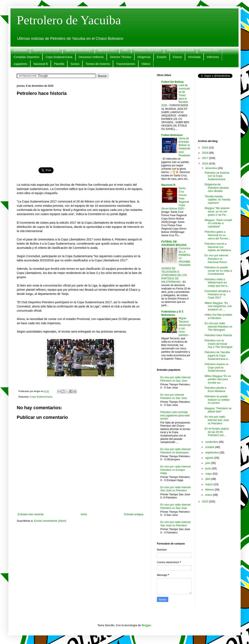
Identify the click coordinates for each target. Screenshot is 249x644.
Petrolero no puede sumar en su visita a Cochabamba (218, 271)
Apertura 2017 (107, 50)
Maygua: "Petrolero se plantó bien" (218, 410)
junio (209, 468)
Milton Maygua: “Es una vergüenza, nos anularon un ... (218, 306)
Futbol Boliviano (172, 135)
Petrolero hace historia (218, 335)
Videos (146, 64)
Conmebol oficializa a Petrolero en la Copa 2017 (218, 294)
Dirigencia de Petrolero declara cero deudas (217, 188)
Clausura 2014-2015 (148, 50)
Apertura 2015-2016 (46, 50)
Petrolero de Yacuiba (69, 20)
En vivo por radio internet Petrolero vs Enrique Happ (175, 470)
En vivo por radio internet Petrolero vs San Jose (175, 506)
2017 (206, 158)
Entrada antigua (134, 514)
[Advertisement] (81, 129)
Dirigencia (144, 57)
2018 (206, 153)
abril (208, 479)
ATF (125, 50)
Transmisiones (126, 64)
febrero (210, 490)
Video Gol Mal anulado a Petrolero (218, 316)
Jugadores (20, 64)
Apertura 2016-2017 (79, 50)
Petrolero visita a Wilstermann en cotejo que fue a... (217, 283)
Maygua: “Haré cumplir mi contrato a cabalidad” (218, 223)
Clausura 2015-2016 (180, 50)
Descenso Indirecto (91, 57)
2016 (206, 163)
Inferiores (213, 57)
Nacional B (41, 64)
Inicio (84, 514)
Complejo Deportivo (26, 57)
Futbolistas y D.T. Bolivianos (173, 313)
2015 (206, 501)
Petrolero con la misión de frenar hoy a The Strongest (218, 344)
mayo (209, 474)
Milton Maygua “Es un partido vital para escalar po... (218, 379)
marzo (209, 484)
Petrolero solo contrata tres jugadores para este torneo (175, 415)
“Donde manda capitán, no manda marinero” (217, 200)
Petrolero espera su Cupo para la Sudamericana (216, 367)
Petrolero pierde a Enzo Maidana (215, 389)
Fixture (177, 57)
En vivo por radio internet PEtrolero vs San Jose (175, 379)
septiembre (212, 452)
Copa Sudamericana (59, 57)
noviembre (212, 442)
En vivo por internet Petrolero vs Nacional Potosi (216, 259)
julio (208, 463)
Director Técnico (121, 57)
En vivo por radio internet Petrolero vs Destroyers (175, 451)
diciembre (212, 168)
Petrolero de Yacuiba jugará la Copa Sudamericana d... (217, 355)
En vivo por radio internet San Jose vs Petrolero (175, 489)
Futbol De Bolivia (172, 82)
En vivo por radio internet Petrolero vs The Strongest (218, 327)
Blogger (146, 625)
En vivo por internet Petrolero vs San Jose (174, 396)
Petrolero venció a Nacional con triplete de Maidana (218, 247)
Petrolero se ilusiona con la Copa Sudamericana (217, 176)
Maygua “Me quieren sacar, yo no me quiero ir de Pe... (217, 211)
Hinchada (194, 57)
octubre (210, 447)
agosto (210, 458)
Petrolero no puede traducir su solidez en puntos (217, 400)
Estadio (162, 57)
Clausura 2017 (210, 50)
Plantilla (59, 64)
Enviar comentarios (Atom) (50, 521)
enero (209, 495)
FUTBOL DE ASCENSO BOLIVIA (174, 243)
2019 (206, 148)
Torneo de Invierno (98, 64)
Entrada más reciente (31, 514)
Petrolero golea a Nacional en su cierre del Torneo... (217, 235)
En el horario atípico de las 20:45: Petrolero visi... (217, 432)
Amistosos (20, 50)
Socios (75, 64)
